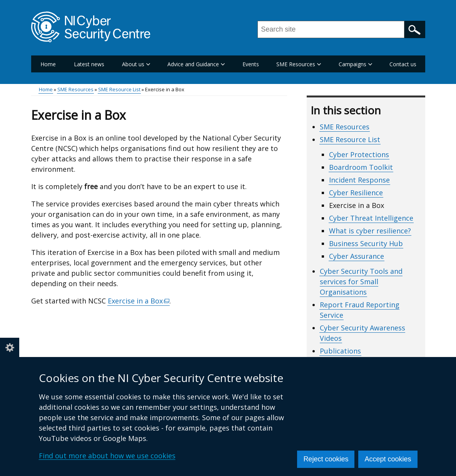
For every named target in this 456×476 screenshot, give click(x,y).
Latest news (89, 64)
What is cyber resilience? (370, 231)
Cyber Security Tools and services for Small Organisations (361, 282)
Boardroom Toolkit (361, 167)
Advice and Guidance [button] (196, 64)
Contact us (403, 64)
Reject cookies (326, 459)
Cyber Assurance (357, 256)
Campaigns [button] (355, 64)
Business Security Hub (366, 243)
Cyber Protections (359, 154)
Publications (340, 351)
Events (251, 64)
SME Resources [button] (299, 64)
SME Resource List (119, 89)
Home (48, 64)
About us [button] (136, 64)
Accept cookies (388, 459)
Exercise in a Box (139, 301)
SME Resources (75, 89)
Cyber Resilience (356, 193)
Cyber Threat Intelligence (371, 218)
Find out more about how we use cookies (107, 456)
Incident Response (359, 180)
